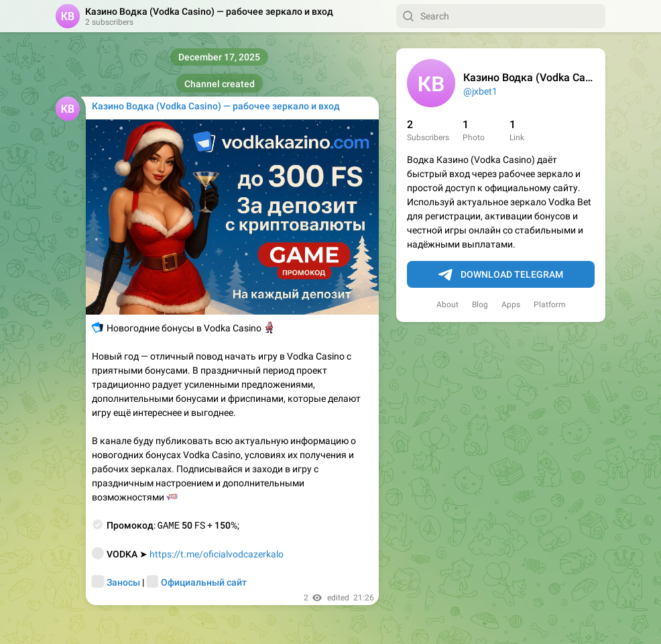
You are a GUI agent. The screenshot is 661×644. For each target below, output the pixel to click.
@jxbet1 (480, 91)
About (447, 305)
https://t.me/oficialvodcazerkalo (217, 554)
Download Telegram (501, 275)
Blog (480, 305)
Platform (550, 305)
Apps (511, 305)
